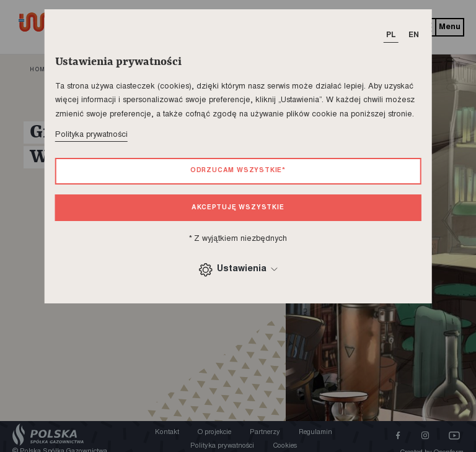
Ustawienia (238, 270)
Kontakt (167, 432)
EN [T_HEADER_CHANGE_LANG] (414, 35)
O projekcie (214, 432)
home (40, 70)
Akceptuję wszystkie (238, 208)
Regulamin (315, 432)
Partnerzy (265, 432)
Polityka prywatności (91, 135)
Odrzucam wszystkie (238, 171)
